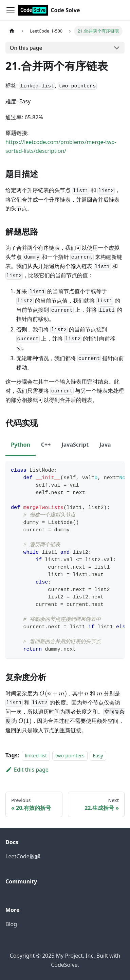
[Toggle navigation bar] (11, 10)
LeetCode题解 (23, 856)
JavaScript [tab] (75, 445)
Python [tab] (21, 445)
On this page (26, 48)
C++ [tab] (46, 445)
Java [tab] (105, 445)
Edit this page (27, 770)
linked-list (36, 756)
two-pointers (70, 756)
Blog (11, 924)
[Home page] (12, 31)
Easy (98, 756)
